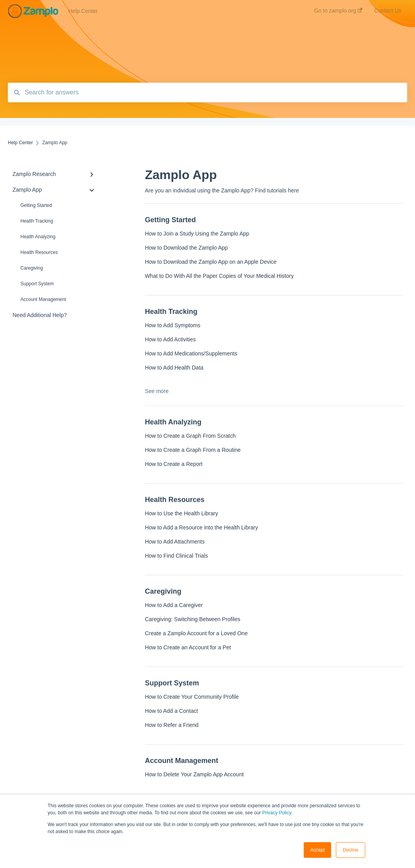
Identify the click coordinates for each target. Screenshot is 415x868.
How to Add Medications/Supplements (191, 353)
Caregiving (32, 268)
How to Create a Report (174, 464)
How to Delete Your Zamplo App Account (194, 774)
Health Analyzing (38, 237)
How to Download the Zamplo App (187, 248)
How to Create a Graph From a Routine (193, 450)
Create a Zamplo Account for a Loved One (196, 633)
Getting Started (36, 205)
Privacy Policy (277, 813)
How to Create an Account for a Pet (188, 647)
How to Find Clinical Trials (177, 556)
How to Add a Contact (171, 711)
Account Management (43, 299)
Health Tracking (37, 221)
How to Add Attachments (175, 542)
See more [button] (157, 391)
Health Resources (39, 252)
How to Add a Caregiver (174, 605)
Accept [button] (318, 850)
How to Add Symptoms (173, 325)
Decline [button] (350, 850)
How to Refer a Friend (172, 725)
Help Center (83, 11)
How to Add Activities (170, 339)
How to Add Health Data (174, 368)
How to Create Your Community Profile (192, 697)
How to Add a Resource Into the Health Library (202, 527)
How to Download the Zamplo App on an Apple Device (211, 262)
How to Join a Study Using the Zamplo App (197, 234)
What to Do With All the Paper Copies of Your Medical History (219, 276)
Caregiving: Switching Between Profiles (193, 619)
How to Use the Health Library (182, 513)
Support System (37, 284)
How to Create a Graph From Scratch (190, 436)
